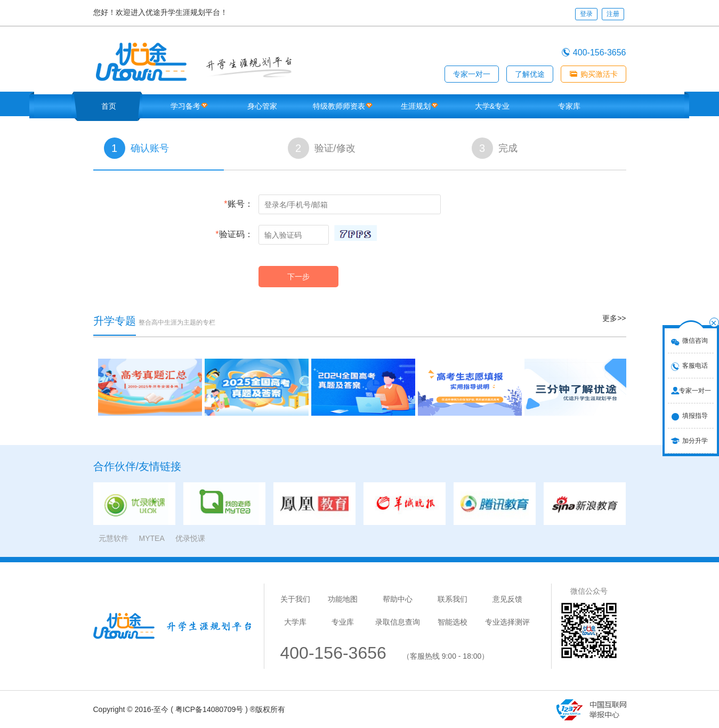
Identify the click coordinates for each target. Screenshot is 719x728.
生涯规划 (416, 106)
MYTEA (152, 538)
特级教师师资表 (339, 106)
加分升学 (695, 441)
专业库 (343, 622)
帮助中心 (398, 599)
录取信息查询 (398, 622)
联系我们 (453, 599)
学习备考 (185, 106)
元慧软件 (114, 538)
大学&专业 (492, 106)
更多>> (614, 318)
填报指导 (695, 416)
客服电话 (695, 366)
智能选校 (453, 622)
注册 (613, 14)
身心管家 (262, 106)
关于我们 (295, 599)
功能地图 (343, 599)
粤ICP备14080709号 (209, 709)
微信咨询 (695, 341)
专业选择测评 (507, 622)
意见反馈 (507, 599)
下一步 (298, 277)
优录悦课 (190, 538)
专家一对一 (695, 391)
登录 (586, 14)
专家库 (569, 106)
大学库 (295, 622)
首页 (109, 106)
